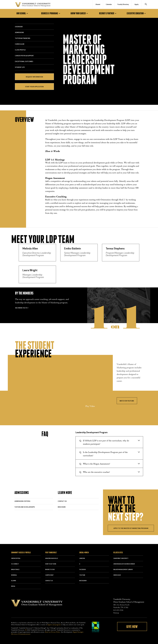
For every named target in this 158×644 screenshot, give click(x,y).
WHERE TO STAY (50, 570)
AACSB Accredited (96, 627)
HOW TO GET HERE (51, 564)
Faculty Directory (123, 5)
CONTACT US (62, 501)
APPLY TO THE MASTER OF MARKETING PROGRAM (131, 528)
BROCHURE (62, 507)
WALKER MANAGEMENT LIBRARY (123, 570)
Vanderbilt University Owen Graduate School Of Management (33, 5)
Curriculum (20, 44)
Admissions (19, 33)
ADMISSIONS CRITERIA (22, 501)
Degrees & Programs (51, 13)
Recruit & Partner (108, 13)
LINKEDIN (82, 558)
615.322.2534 (118, 610)
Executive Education (137, 13)
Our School (23, 13)
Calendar (109, 5)
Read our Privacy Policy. (53, 632)
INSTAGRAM (83, 581)
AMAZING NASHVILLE (52, 558)
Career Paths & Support (24, 56)
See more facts (22, 308)
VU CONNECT (15, 564)
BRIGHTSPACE (15, 570)
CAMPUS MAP (49, 575)
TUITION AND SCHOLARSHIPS (25, 507)
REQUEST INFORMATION (34, 77)
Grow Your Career (80, 13)
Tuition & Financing (23, 38)
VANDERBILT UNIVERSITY (121, 558)
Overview (19, 27)
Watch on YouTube (127, 401)
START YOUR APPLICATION (34, 87)
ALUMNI (14, 581)
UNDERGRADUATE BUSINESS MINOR (124, 564)
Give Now (132, 627)
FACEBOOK (83, 570)
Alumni (98, 5)
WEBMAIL (14, 575)
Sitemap (116, 613)
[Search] (146, 4)
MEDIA (13, 586)
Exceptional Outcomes (24, 62)
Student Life (20, 67)
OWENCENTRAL (16, 558)
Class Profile (20, 50)
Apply (137, 5)
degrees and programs (54, 625)
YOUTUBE (82, 575)
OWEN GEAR (117, 575)
